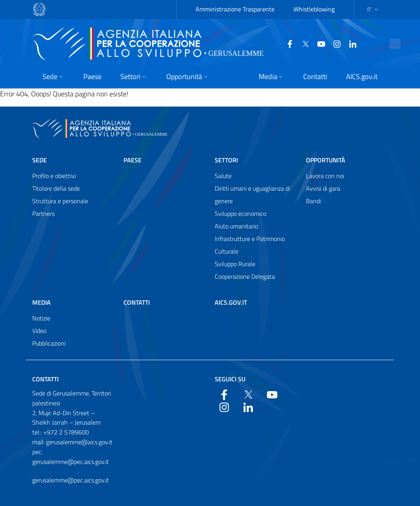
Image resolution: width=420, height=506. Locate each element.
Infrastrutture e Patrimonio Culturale (250, 245)
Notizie (41, 318)
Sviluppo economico (240, 213)
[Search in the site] (405, 44)
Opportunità (326, 160)
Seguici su (230, 379)
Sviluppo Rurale (235, 264)
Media (41, 302)
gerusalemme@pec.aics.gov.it (71, 480)
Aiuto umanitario (236, 226)
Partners (43, 213)
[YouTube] (318, 43)
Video (39, 331)
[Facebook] (287, 43)
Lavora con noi (325, 176)
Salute (223, 176)
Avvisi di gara (323, 188)
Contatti (137, 302)
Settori (226, 160)
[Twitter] (302, 43)
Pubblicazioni (49, 343)
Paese (133, 160)
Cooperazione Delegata (245, 276)
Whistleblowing (314, 9)
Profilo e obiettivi (54, 176)
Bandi (313, 201)
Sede (40, 160)
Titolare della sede (56, 188)
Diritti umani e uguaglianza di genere (252, 195)
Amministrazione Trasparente (235, 9)
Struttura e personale (60, 201)
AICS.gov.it (231, 302)
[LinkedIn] (350, 43)
